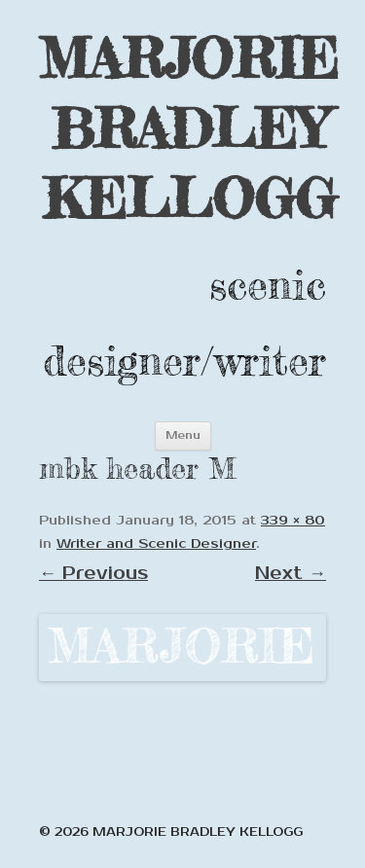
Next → (291, 573)
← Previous (93, 573)
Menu (183, 435)
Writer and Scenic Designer (156, 544)
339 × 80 (293, 521)
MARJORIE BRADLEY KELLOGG (189, 128)
